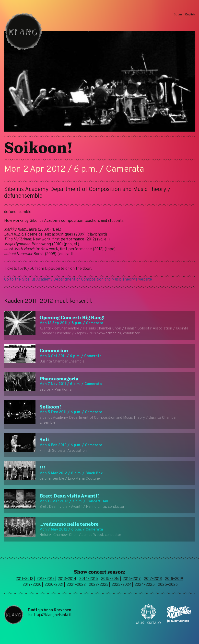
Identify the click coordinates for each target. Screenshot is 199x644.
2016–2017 (132, 579)
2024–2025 (145, 585)
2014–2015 (89, 579)
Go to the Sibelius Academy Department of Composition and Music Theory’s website (78, 280)
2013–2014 (67, 579)
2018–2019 (174, 579)
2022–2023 (99, 585)
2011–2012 (24, 579)
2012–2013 (46, 579)
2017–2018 (153, 579)
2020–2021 (54, 585)
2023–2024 (122, 585)
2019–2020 (32, 585)
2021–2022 (76, 585)
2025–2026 (168, 585)
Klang (23, 31)
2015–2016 (110, 579)
